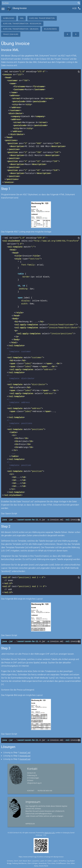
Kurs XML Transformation (42, 18)
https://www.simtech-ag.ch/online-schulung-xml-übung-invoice (41, 856)
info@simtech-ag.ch (34, 782)
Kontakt (31, 790)
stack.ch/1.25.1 (50, 832)
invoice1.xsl (25, 752)
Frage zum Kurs (11, 34)
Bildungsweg (51, 29)
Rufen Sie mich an (45, 790)
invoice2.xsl (25, 755)
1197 (45, 834)
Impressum (30, 823)
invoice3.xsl (25, 758)
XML (22, 18)
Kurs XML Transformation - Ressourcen (22, 24)
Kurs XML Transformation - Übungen (21, 29)
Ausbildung (9, 18)
